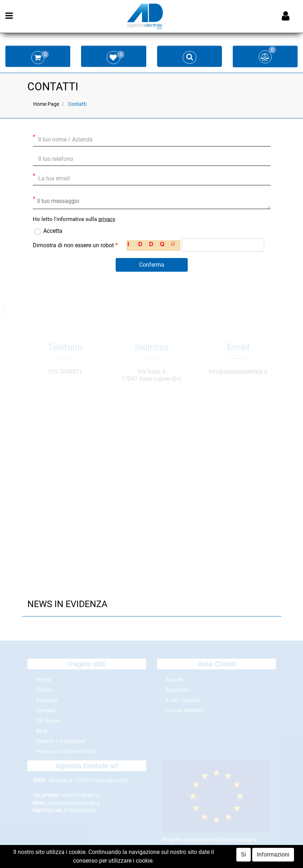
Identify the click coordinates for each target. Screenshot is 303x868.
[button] (152, 265)
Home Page (46, 104)
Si (244, 855)
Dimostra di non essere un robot (75, 245)
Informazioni (273, 855)
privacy (107, 219)
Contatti (77, 104)
